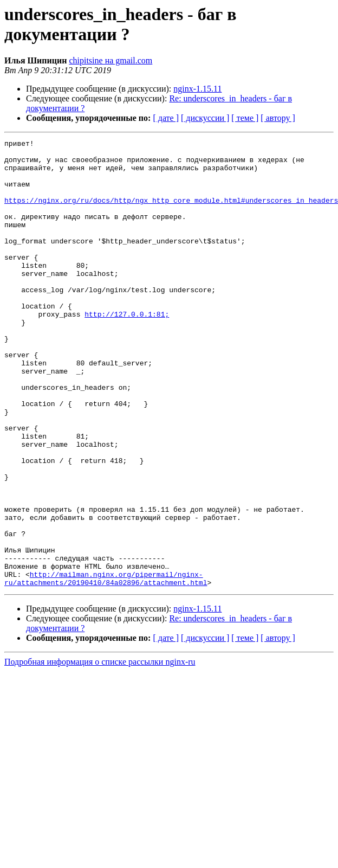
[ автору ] (278, 118)
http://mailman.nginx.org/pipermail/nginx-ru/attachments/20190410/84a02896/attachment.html (106, 667)
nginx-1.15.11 (197, 89)
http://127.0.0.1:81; (127, 350)
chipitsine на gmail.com (110, 60)
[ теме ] (245, 118)
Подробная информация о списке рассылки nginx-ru (100, 751)
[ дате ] (166, 118)
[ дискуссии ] (205, 118)
